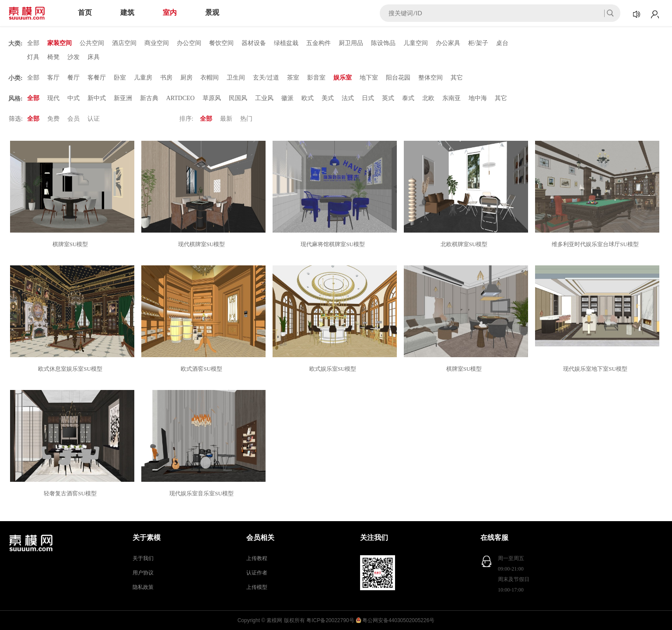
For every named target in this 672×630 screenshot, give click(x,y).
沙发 (73, 57)
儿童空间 (416, 43)
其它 (457, 78)
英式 (388, 98)
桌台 (502, 43)
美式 (328, 98)
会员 (73, 119)
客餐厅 (97, 78)
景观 (212, 12)
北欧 (428, 98)
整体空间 (430, 78)
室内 (170, 12)
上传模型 (257, 587)
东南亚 (451, 98)
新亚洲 (123, 98)
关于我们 (143, 558)
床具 (94, 57)
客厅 (53, 78)
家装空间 (59, 43)
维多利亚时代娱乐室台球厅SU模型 (597, 244)
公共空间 (92, 43)
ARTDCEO (180, 98)
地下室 (369, 78)
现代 (53, 98)
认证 (94, 119)
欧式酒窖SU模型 (203, 369)
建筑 (127, 12)
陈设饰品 (383, 43)
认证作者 (257, 573)
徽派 (287, 98)
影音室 (316, 78)
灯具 (33, 57)
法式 (348, 98)
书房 (166, 78)
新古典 (149, 98)
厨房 (186, 78)
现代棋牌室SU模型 (203, 244)
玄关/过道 (266, 78)
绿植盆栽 (286, 43)
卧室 (120, 78)
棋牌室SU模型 (72, 244)
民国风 (238, 98)
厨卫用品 (351, 43)
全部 (33, 43)
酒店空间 (124, 43)
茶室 (293, 78)
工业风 (264, 98)
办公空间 (189, 43)
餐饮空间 (221, 43)
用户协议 (143, 573)
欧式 (308, 98)
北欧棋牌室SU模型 (465, 244)
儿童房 (143, 78)
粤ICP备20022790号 (330, 620)
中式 (73, 98)
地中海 (478, 98)
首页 (85, 12)
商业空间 (157, 43)
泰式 (408, 98)
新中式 (97, 98)
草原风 (212, 98)
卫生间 (236, 78)
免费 (53, 119)
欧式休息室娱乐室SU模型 (72, 369)
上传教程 (257, 558)
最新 (226, 119)
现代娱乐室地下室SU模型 (597, 369)
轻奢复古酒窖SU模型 (72, 493)
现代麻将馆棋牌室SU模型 (334, 244)
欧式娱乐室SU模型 (334, 369)
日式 (368, 98)
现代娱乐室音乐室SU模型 (203, 493)
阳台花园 (398, 78)
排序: (186, 119)
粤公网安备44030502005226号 (398, 620)
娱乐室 (343, 78)
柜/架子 (478, 43)
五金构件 (318, 43)
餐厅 (73, 78)
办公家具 (448, 43)
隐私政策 (143, 587)
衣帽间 (210, 78)
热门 (246, 119)
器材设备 (254, 43)
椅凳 (53, 57)
